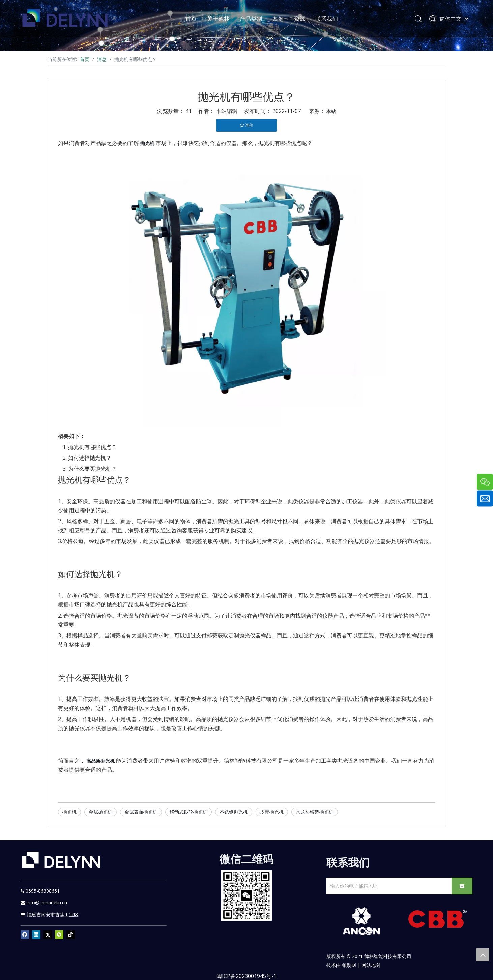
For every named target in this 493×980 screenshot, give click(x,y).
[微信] (59, 935)
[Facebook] (25, 935)
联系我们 (327, 19)
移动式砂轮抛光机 (188, 812)
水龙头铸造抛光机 (315, 812)
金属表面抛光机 (141, 812)
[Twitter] (48, 935)
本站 (331, 111)
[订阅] (462, 886)
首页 (191, 19)
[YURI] (247, 896)
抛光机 (69, 812)
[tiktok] (71, 935)
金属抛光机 (100, 812)
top (483, 955)
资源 (300, 19)
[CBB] (438, 920)
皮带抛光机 (272, 812)
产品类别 (251, 19)
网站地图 (371, 965)
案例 (278, 19)
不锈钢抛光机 (234, 812)
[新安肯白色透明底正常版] (361, 921)
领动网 (349, 965)
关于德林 (218, 19)
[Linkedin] (36, 935)
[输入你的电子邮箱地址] (388, 886)
